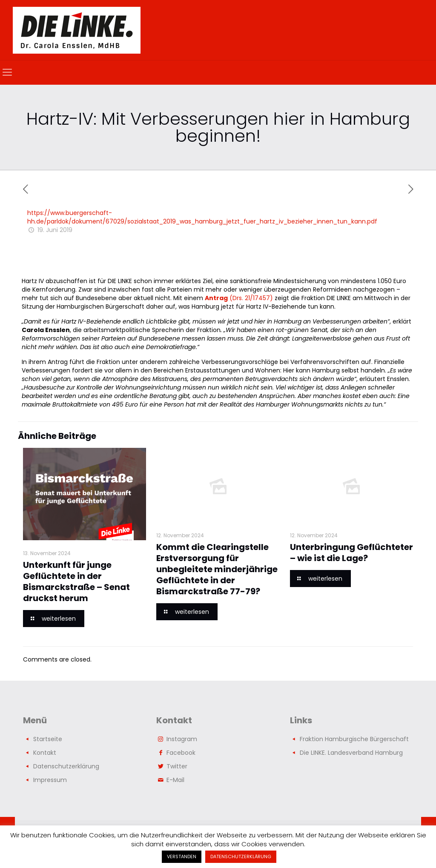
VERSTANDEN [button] (182, 857)
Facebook (181, 753)
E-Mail (175, 780)
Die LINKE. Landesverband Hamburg (351, 753)
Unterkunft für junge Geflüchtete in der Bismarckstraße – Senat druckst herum (76, 582)
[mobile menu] (7, 72)
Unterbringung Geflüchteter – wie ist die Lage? (351, 553)
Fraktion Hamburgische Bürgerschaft (354, 739)
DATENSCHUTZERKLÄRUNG (241, 857)
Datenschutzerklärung (66, 766)
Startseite (48, 739)
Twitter (177, 766)
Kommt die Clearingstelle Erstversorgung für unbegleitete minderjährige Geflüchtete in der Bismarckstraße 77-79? (217, 569)
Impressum (50, 780)
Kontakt (45, 753)
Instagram (182, 739)
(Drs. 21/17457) (239, 298)
